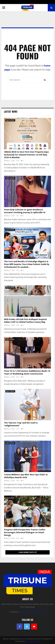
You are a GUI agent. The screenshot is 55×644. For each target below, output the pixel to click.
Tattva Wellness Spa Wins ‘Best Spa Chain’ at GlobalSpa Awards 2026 (26, 476)
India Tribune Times (33, 641)
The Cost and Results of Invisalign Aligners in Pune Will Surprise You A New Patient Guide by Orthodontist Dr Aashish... (27, 264)
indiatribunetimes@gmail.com (32, 612)
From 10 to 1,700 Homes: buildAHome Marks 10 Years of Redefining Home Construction (27, 372)
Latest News (11, 112)
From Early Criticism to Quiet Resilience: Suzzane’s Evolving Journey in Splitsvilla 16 (25, 211)
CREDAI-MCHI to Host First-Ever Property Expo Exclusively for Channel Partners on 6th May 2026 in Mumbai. (26, 155)
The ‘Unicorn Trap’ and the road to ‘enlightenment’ (21, 424)
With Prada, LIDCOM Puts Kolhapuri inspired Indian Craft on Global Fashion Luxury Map (25, 321)
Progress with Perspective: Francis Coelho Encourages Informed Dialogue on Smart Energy (25, 533)
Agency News (10, 120)
